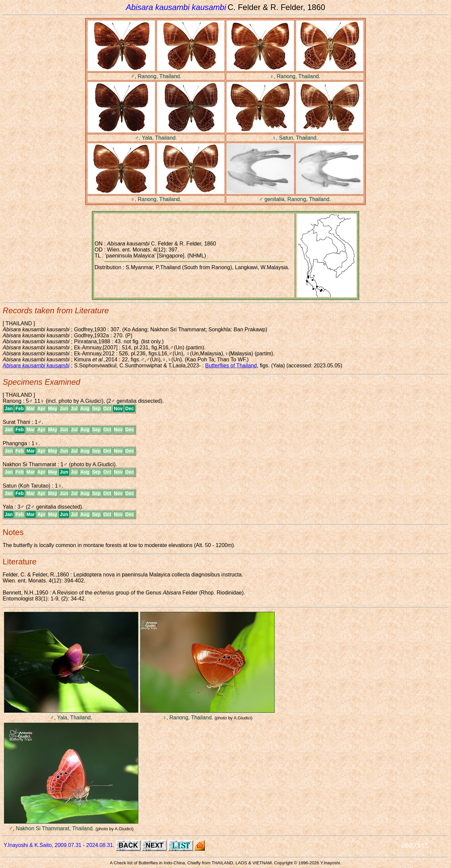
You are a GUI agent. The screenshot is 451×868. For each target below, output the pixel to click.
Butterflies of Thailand (231, 366)
